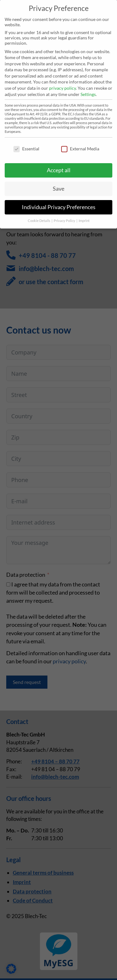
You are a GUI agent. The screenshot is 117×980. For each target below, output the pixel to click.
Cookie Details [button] (39, 213)
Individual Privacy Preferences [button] (59, 200)
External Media (80, 141)
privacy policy (62, 80)
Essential (26, 141)
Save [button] (58, 181)
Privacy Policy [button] (65, 213)
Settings (88, 87)
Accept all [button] (59, 163)
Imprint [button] (84, 213)
